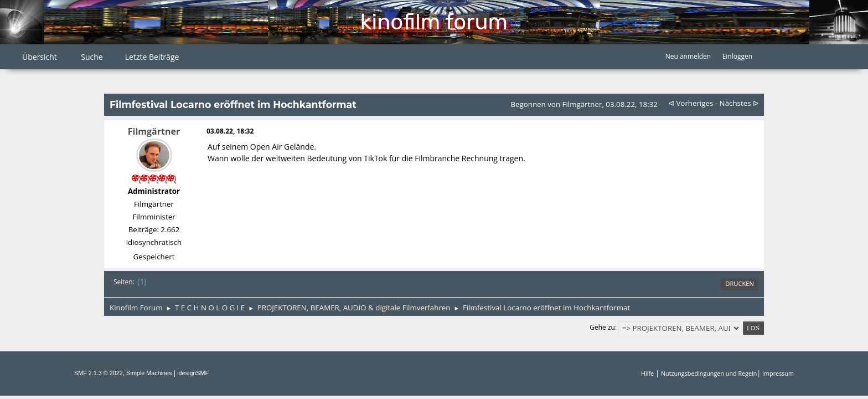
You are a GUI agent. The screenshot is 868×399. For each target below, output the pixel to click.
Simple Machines (149, 373)
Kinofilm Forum (434, 22)
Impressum (778, 373)
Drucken (740, 283)
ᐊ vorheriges (691, 103)
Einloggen (737, 56)
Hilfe (647, 373)
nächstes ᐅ (739, 103)
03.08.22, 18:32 (230, 131)
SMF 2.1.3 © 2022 (99, 373)
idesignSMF (193, 373)
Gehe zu (602, 327)
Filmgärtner (154, 131)
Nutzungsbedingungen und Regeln (709, 373)
